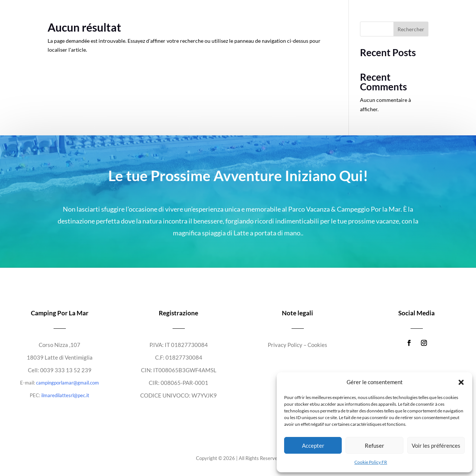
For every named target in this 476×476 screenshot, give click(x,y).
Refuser (374, 446)
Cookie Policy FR (371, 462)
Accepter (313, 446)
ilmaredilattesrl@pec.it (65, 395)
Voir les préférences (436, 446)
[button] (461, 382)
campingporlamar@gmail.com (67, 383)
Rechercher (411, 29)
